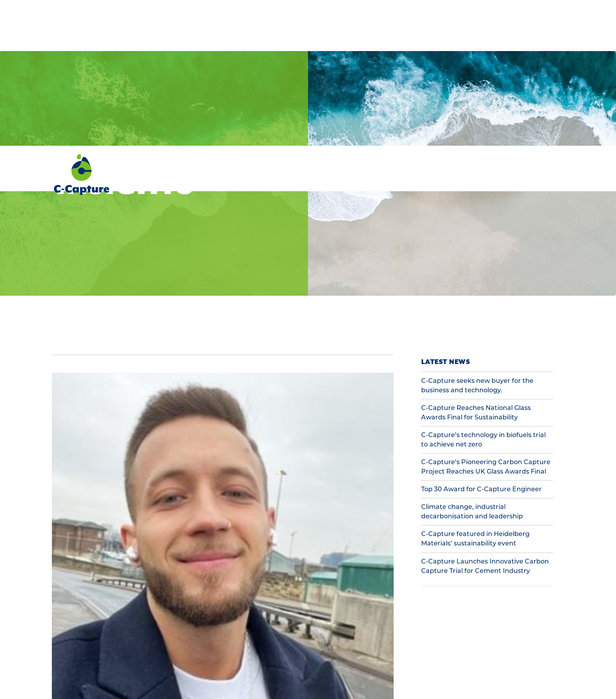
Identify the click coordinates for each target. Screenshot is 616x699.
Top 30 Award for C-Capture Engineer (481, 343)
